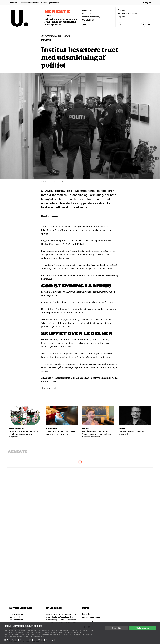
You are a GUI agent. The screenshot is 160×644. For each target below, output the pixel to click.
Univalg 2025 (88, 20)
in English (147, 2)
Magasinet (87, 13)
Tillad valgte (117, 628)
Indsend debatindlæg (91, 17)
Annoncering (88, 621)
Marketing (51, 640)
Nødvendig (11, 640)
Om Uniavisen (123, 10)
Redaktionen (88, 614)
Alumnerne (87, 10)
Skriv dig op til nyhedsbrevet (129, 13)
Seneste (57, 12)
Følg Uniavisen (124, 17)
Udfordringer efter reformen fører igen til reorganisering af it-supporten (61, 22)
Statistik (38, 640)
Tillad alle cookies (142, 628)
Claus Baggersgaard (50, 216)
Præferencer (25, 640)
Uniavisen (13, 2)
